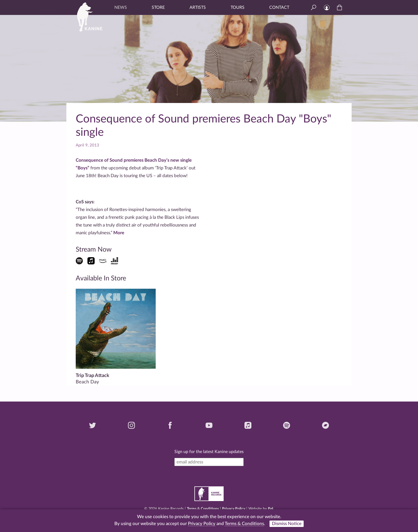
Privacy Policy (234, 509)
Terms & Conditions (203, 509)
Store (158, 7)
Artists (198, 7)
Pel (270, 509)
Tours (238, 7)
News (121, 7)
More (119, 233)
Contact (279, 7)
